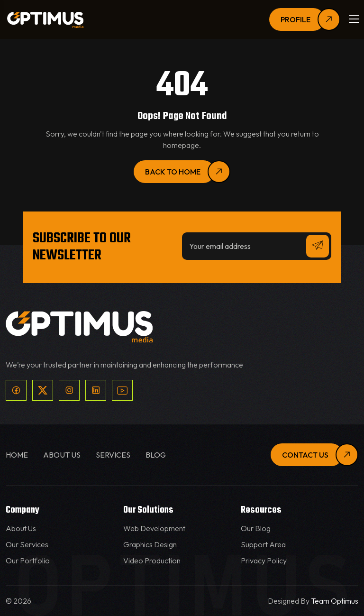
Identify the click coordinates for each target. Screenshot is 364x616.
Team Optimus (335, 601)
